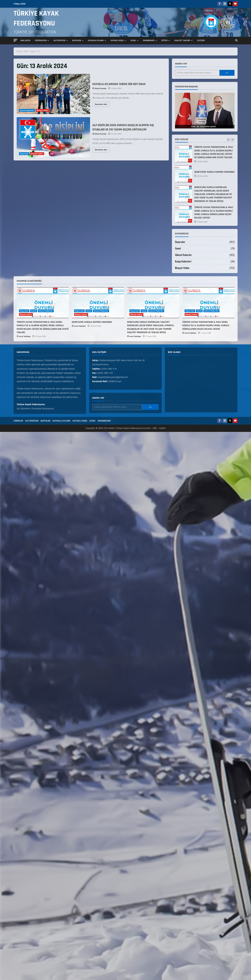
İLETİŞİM (201, 40)
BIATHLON (77, 40)
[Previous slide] (228, 140)
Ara (227, 73)
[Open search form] (236, 41)
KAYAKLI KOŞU (117, 40)
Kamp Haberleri (183, 261)
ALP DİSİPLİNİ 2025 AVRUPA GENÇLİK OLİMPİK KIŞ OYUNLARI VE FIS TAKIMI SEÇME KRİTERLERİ (53, 137)
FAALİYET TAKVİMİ (182, 40)
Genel (178, 248)
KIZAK (133, 40)
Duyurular (24, 154)
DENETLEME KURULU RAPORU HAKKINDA (184, 174)
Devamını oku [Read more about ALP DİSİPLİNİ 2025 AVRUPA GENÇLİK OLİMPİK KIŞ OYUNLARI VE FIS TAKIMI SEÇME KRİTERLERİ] (102, 149)
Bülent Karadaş (100, 88)
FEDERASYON (41, 40)
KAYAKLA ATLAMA (96, 40)
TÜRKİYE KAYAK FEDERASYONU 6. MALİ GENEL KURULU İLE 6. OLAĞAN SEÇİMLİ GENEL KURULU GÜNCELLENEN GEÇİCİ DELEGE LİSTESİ (184, 214)
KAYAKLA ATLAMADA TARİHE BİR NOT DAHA (53, 94)
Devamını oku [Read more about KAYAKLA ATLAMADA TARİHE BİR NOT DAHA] (102, 104)
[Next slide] (233, 140)
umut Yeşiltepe (25, 336)
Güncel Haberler (27, 110)
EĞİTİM (164, 40)
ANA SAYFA (25, 40)
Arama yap (181, 64)
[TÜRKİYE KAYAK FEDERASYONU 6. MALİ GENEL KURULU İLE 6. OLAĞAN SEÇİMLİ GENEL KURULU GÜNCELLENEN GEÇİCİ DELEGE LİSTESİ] (208, 303)
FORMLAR (18, 421)
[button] (15, 40)
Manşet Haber (43, 110)
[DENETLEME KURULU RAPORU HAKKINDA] (98, 303)
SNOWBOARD (149, 40)
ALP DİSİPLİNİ (59, 40)
